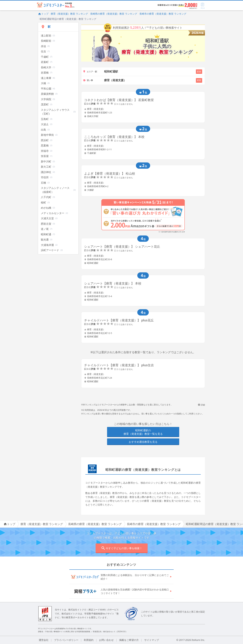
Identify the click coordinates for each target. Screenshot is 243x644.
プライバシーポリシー (66, 640)
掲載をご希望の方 (129, 640)
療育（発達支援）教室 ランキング (69, 14)
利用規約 (89, 640)
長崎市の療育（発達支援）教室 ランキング (163, 14)
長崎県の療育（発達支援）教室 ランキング (114, 14)
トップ (43, 14)
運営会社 (44, 640)
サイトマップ (152, 640)
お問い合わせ (106, 640)
